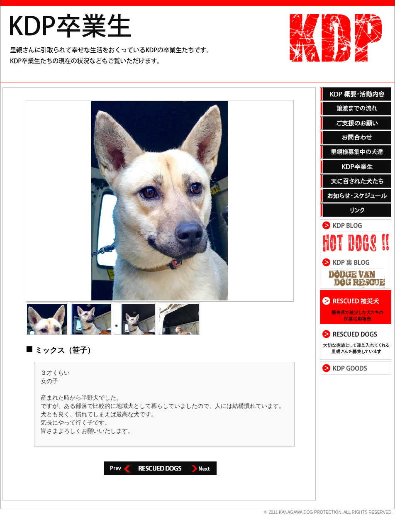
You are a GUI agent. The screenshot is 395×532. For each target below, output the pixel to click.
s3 (4, 509)
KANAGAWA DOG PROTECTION (310, 512)
